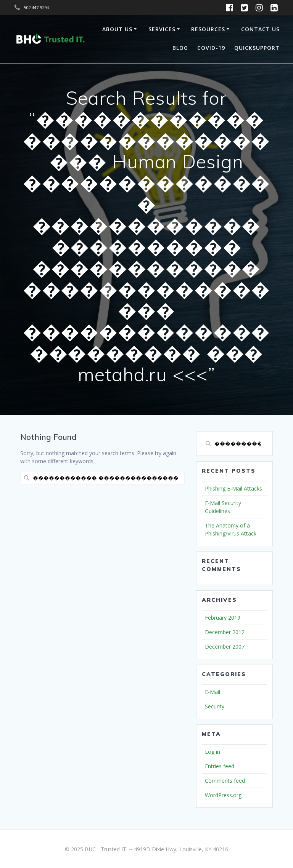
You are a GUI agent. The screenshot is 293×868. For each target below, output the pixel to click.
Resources (208, 29)
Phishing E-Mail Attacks (233, 488)
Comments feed (225, 781)
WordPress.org (223, 795)
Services (162, 29)
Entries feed (220, 766)
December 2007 (225, 647)
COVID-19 (211, 48)
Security (215, 706)
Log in (213, 752)
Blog (180, 48)
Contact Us (260, 29)
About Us (117, 29)
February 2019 (223, 618)
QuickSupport (257, 48)
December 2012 (225, 632)
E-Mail (213, 692)
